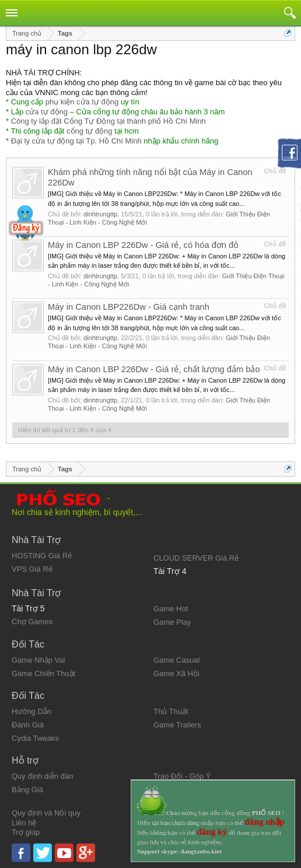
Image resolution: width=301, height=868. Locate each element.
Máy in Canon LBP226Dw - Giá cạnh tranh (129, 307)
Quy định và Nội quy (46, 813)
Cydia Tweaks (35, 738)
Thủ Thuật (171, 711)
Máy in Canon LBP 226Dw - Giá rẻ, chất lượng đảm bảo (154, 369)
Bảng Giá (27, 790)
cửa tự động (47, 112)
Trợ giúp (26, 832)
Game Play (172, 622)
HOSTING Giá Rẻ (42, 556)
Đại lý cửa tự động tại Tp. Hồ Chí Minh (76, 141)
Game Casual (176, 660)
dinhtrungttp (100, 214)
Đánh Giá (28, 725)
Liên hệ (24, 823)
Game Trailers (177, 725)
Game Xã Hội (176, 673)
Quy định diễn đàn (42, 776)
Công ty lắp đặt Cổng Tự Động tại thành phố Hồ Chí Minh (108, 121)
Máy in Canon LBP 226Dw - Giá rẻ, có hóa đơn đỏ (143, 245)
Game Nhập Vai (38, 660)
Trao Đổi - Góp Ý (182, 776)
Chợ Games (32, 622)
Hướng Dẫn (32, 711)
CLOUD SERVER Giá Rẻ (196, 558)
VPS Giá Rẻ (32, 569)
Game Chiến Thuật (43, 673)
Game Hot (171, 609)
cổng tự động (90, 131)
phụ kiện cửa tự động (82, 102)
